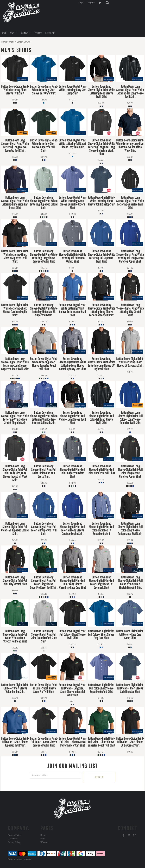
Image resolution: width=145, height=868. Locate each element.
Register (91, 3)
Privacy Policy (14, 842)
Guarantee (12, 839)
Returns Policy (14, 835)
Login (81, 3)
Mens (12, 42)
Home (4, 42)
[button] (107, 3)
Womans (44, 842)
